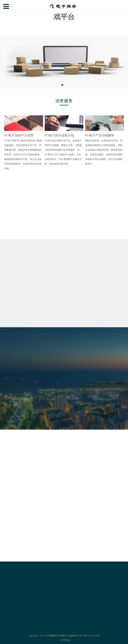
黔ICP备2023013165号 (89, 636)
